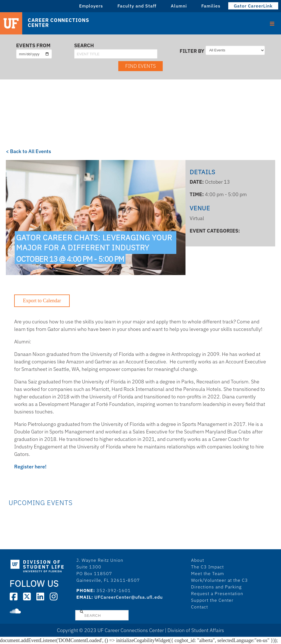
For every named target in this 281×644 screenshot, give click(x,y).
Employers (91, 6)
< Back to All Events (28, 151)
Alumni (179, 6)
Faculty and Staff (137, 6)
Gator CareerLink (253, 6)
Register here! (30, 467)
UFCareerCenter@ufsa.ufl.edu (129, 597)
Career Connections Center (58, 23)
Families (211, 6)
